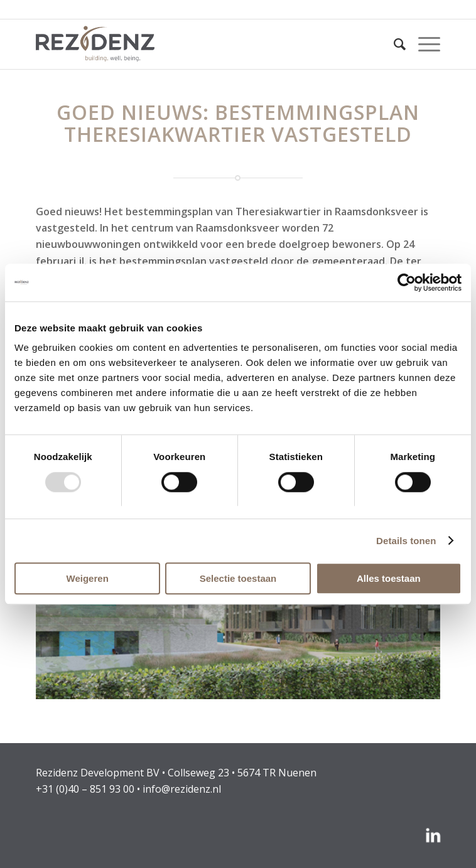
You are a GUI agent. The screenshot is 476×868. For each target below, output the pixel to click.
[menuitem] (393, 44)
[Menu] (423, 44)
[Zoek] (393, 44)
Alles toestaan (389, 578)
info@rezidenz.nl (182, 789)
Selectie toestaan (238, 578)
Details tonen (406, 541)
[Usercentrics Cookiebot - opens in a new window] (407, 282)
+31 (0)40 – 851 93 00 (85, 789)
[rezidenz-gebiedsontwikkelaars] (197, 44)
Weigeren (88, 578)
